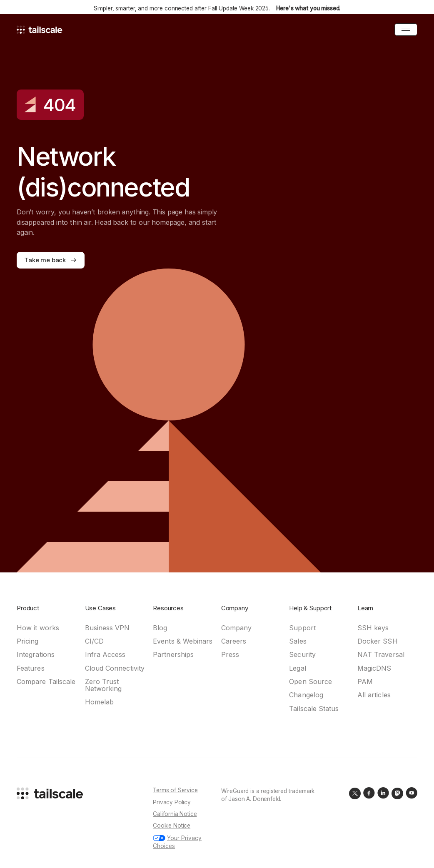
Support (302, 628)
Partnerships (173, 655)
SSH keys (373, 628)
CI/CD (94, 641)
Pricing (28, 641)
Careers (234, 641)
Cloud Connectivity (115, 668)
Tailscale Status (314, 709)
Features (31, 668)
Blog (160, 628)
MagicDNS (374, 668)
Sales (298, 641)
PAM (365, 682)
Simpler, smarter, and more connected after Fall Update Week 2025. (217, 8)
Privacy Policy (172, 802)
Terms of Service (175, 790)
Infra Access (105, 655)
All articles (374, 695)
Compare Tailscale (46, 682)
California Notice (175, 814)
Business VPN (107, 628)
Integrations (36, 655)
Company (237, 628)
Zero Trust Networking (104, 685)
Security (302, 655)
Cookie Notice (172, 826)
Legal (297, 668)
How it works (38, 628)
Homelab (100, 702)
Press (230, 655)
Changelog (306, 695)
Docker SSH (378, 641)
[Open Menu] (406, 30)
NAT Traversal (381, 655)
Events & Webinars (183, 641)
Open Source (311, 682)
